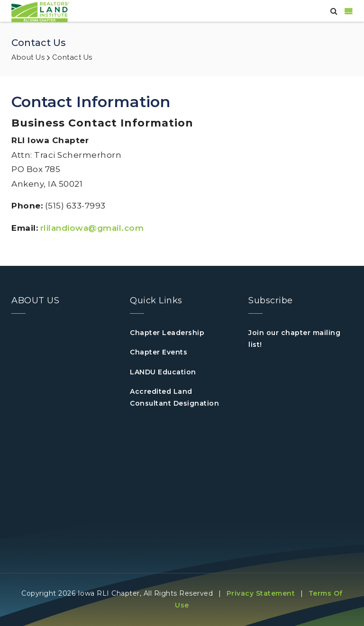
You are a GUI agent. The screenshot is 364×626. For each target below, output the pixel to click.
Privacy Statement (261, 593)
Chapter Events (159, 352)
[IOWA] (40, 11)
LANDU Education (163, 372)
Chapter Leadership (167, 333)
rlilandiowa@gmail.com (92, 228)
